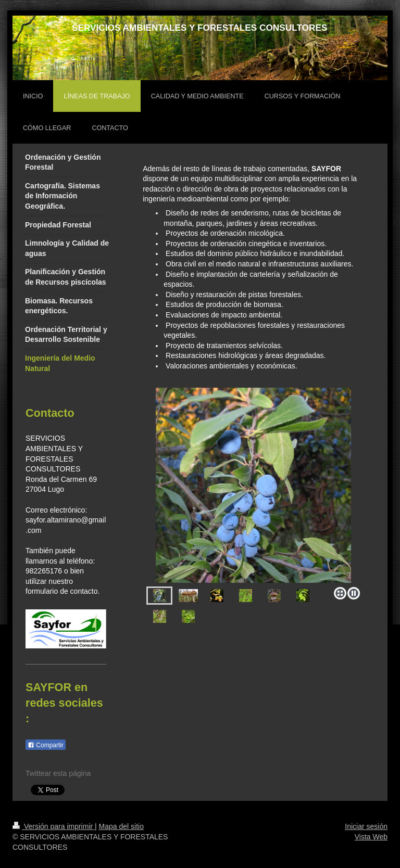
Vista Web (371, 837)
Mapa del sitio (121, 826)
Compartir (46, 745)
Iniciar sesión (366, 826)
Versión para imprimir (54, 826)
